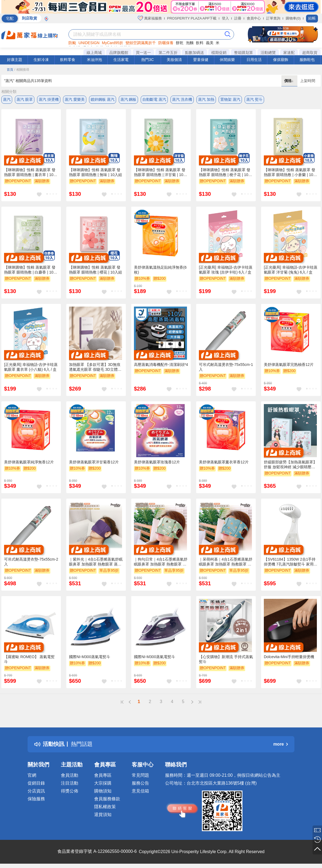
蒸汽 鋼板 (129, 99)
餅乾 (180, 43)
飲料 (200, 43)
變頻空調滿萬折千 (141, 43)
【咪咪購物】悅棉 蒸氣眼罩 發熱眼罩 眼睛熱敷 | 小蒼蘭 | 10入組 (290, 173)
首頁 (10, 70)
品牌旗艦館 (119, 53)
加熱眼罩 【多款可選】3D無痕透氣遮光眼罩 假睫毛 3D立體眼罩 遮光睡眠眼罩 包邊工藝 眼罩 (95, 367)
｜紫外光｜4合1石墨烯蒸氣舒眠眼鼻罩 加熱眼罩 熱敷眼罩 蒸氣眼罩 (96, 562)
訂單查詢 (273, 18)
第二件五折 (168, 53)
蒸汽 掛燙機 (49, 99)
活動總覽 (268, 53)
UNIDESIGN (89, 43)
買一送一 (143, 53)
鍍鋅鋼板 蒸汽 (103, 99)
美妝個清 (174, 60)
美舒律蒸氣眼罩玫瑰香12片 (157, 462)
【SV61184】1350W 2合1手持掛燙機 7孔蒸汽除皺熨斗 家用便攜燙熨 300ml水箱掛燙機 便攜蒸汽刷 (291, 562)
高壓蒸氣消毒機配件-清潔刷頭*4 (161, 365)
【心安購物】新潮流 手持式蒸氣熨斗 (226, 659)
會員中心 (254, 18)
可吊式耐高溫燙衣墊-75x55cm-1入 (226, 367)
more (281, 744)
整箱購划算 (244, 53)
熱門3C (147, 60)
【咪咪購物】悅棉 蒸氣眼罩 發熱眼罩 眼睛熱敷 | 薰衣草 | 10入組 (31, 173)
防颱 (72, 43)
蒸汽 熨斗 (254, 99)
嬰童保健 (201, 60)
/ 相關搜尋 (22, 70)
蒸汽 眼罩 (25, 99)
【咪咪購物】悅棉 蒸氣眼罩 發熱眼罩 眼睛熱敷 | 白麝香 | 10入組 (31, 270)
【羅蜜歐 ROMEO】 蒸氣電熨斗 (29, 659)
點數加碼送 (195, 53)
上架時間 (308, 81)
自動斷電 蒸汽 (154, 99)
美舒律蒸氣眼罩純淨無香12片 (29, 462)
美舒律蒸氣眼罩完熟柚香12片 (289, 365)
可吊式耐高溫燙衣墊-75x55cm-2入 (31, 562)
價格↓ (289, 81)
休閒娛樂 (227, 60)
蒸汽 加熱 (206, 99)
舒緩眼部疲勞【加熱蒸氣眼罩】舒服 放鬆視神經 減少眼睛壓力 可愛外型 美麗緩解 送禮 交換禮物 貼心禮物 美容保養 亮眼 (290, 465)
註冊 (238, 18)
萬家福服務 (150, 18)
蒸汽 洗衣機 (182, 99)
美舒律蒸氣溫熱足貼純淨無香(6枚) (160, 270)
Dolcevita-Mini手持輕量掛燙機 (289, 657)
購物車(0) (293, 18)
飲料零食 (68, 60)
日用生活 (254, 60)
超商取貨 (310, 53)
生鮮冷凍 (41, 60)
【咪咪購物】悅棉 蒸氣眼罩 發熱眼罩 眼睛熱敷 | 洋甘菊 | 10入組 (160, 173)
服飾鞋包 (307, 60)
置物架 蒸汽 (230, 99)
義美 (210, 43)
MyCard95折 (113, 43)
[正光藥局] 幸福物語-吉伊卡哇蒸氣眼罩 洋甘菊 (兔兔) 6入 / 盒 (291, 270)
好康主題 (15, 60)
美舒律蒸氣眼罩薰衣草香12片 (224, 462)
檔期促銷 (219, 53)
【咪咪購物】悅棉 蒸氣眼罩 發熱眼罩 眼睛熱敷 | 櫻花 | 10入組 (96, 270)
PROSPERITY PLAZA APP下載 (192, 18)
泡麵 (190, 43)
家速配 (289, 53)
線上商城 (94, 53)
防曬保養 (166, 43)
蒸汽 (7, 99)
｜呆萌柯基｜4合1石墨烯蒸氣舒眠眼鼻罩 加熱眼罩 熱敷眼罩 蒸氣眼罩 (226, 562)
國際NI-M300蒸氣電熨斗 (90, 657)
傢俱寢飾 (281, 60)
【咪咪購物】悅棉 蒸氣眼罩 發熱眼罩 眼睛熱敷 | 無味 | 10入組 (96, 172)
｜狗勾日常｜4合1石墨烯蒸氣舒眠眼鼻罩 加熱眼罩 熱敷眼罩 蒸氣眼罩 (161, 562)
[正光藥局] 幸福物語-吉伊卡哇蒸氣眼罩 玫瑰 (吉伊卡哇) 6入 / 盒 (226, 270)
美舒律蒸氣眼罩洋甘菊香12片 (94, 462)
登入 (225, 18)
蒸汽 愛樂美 (75, 99)
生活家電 (121, 60)
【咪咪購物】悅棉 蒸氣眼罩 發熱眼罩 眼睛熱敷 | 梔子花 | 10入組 (225, 173)
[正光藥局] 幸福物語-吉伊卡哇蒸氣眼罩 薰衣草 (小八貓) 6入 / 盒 (31, 367)
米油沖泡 (94, 60)
